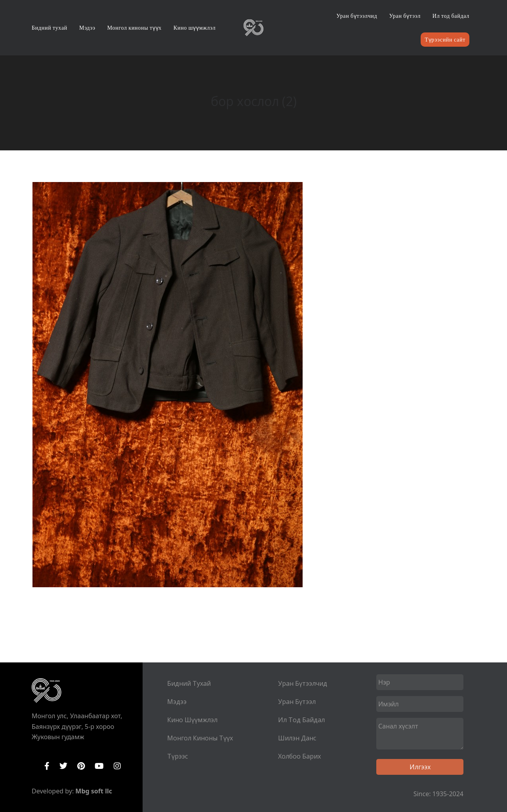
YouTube (99, 766)
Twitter (63, 766)
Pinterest (81, 766)
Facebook (47, 766)
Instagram (117, 766)
